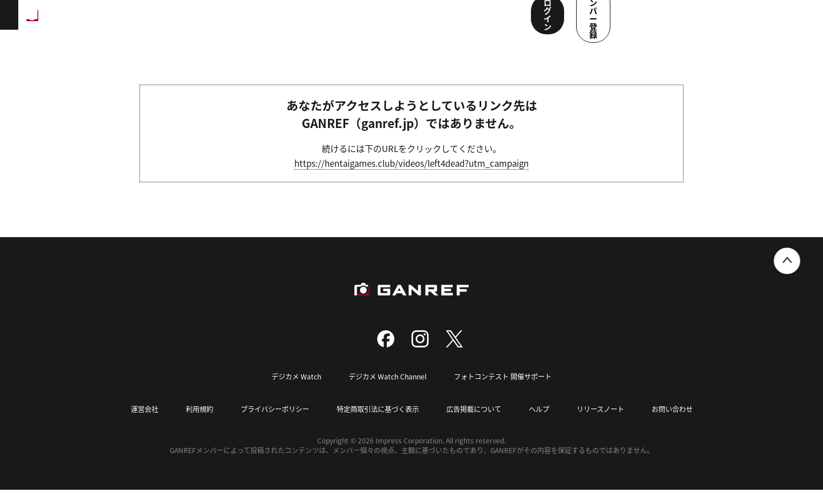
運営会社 (130, 423)
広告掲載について (478, 423)
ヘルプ (546, 423)
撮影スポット (253, 23)
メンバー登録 (763, 22)
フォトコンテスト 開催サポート (507, 391)
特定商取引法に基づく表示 (376, 423)
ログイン (685, 22)
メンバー (417, 23)
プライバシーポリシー (267, 423)
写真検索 (310, 23)
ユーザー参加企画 (482, 23)
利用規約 (187, 423)
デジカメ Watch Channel (385, 391)
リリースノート (610, 423)
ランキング (192, 23)
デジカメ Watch (289, 391)
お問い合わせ (686, 423)
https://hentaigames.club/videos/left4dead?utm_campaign (411, 178)
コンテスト (363, 23)
